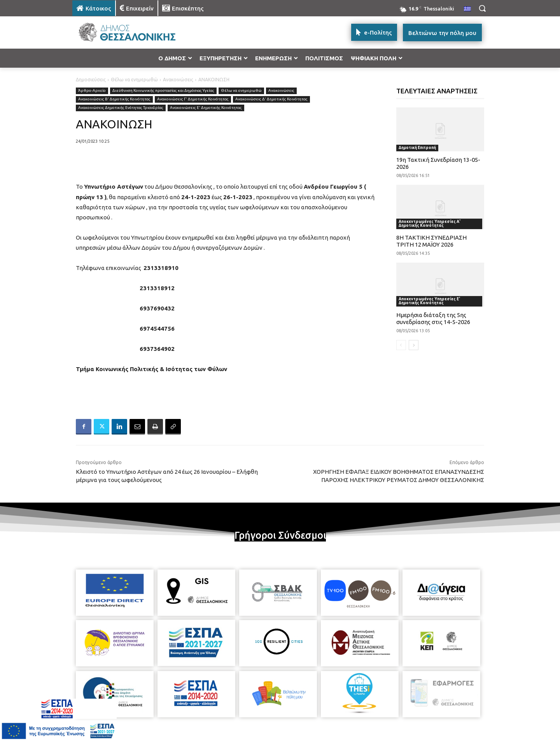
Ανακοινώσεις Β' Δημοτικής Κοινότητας (114, 99)
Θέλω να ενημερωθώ (134, 80)
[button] (482, 8)
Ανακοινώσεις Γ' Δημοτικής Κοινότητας (193, 99)
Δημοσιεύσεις (91, 80)
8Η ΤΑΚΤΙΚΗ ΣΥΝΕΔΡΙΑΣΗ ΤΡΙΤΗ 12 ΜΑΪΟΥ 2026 (431, 241)
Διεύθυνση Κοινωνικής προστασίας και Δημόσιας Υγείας (163, 91)
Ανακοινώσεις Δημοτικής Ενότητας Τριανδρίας (121, 108)
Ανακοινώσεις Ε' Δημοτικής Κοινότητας (206, 108)
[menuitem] (467, 9)
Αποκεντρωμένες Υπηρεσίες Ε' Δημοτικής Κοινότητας (429, 301)
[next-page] (414, 345)
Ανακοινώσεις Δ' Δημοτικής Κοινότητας (271, 99)
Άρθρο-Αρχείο (92, 91)
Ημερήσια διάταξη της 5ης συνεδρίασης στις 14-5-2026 (433, 318)
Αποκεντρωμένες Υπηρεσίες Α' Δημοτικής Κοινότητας (430, 223)
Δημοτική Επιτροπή (417, 148)
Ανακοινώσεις (178, 80)
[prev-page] (401, 345)
